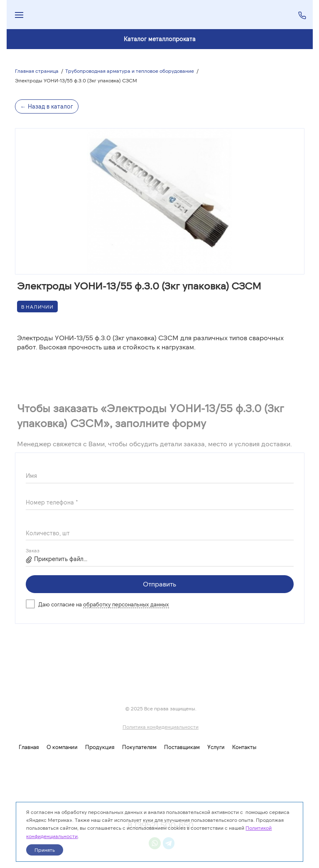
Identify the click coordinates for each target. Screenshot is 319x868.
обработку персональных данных (126, 604)
